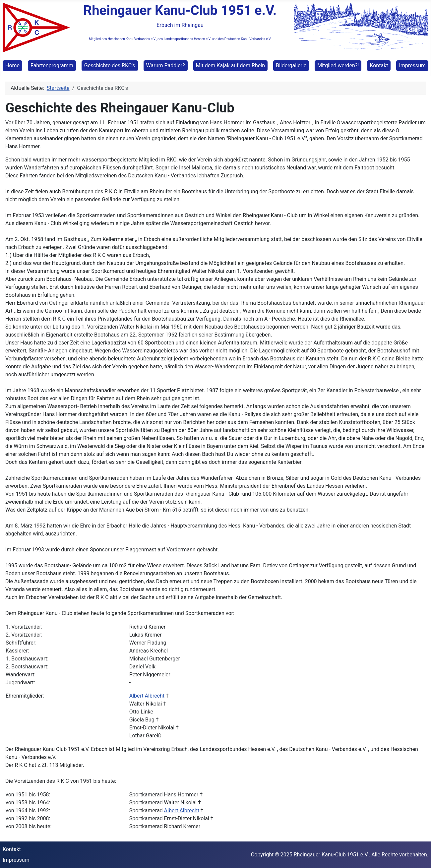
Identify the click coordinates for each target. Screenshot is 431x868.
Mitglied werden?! (338, 65)
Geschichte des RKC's (110, 65)
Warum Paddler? (166, 65)
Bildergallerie (291, 65)
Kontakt (379, 65)
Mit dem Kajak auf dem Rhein (230, 65)
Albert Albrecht (147, 696)
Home (12, 65)
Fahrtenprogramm (52, 65)
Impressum (412, 65)
